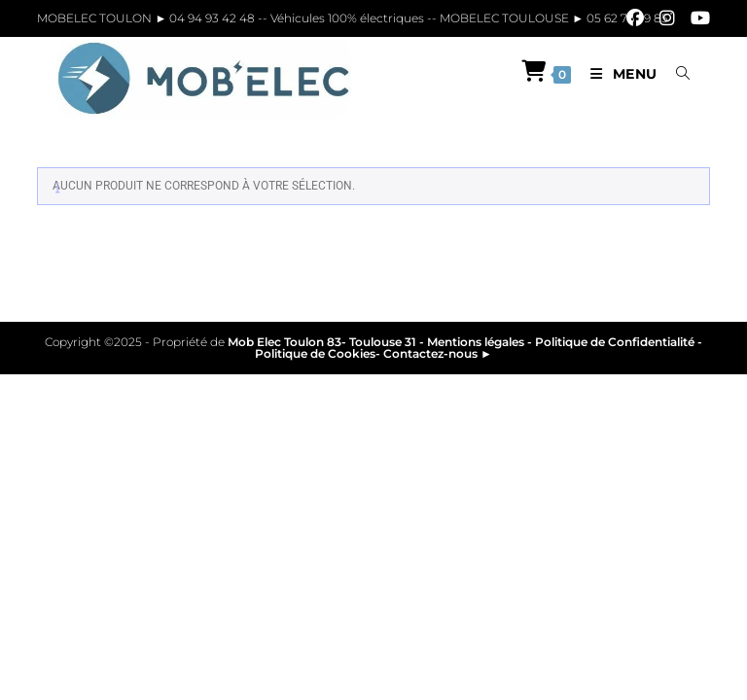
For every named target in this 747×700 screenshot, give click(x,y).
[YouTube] (696, 18)
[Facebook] (635, 18)
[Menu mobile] (619, 74)
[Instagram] (667, 18)
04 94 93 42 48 (213, 18)
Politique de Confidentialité (615, 342)
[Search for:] (676, 74)
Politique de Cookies (315, 353)
